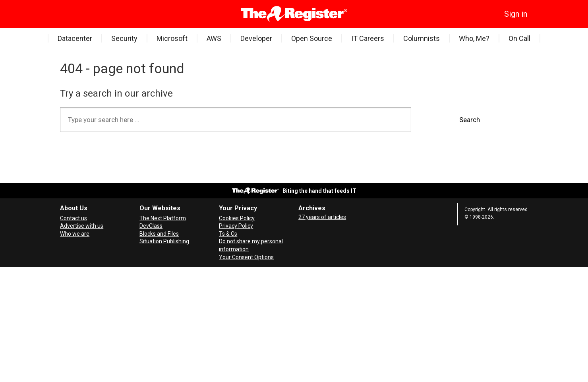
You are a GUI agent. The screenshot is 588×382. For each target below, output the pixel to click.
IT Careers (368, 38)
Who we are (75, 234)
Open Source (312, 38)
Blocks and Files (159, 234)
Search (470, 120)
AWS (214, 38)
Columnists (422, 38)
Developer (256, 38)
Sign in (516, 14)
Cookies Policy (237, 218)
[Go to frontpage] (294, 14)
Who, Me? (474, 38)
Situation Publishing (164, 241)
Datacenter (75, 38)
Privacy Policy (236, 226)
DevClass (151, 226)
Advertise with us (82, 226)
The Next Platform (163, 218)
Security (124, 38)
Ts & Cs (228, 234)
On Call (519, 38)
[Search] (78, 14)
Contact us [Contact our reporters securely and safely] (73, 218)
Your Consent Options (246, 257)
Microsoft (172, 38)
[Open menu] (66, 14)
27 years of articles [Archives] (322, 217)
